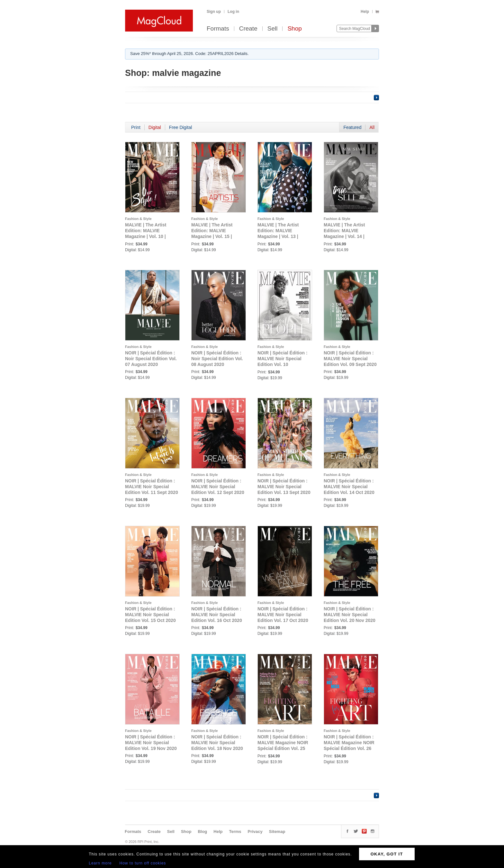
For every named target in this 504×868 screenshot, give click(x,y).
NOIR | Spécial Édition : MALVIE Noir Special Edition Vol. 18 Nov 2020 (217, 743)
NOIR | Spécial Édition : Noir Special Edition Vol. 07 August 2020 (151, 359)
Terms (235, 831)
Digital (155, 127)
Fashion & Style (138, 219)
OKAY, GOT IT (387, 854)
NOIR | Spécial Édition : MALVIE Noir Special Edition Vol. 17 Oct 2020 (283, 615)
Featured (352, 127)
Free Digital (181, 127)
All (372, 127)
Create (248, 29)
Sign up (214, 12)
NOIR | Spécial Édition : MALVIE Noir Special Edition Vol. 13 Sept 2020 (284, 487)
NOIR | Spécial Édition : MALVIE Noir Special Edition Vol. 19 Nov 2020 (151, 743)
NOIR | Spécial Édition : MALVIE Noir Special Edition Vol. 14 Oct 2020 (349, 487)
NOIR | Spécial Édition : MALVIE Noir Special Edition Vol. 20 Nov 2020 (350, 615)
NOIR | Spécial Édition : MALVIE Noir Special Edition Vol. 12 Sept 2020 (218, 487)
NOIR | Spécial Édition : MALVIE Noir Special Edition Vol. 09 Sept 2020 (350, 359)
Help (365, 12)
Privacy (255, 831)
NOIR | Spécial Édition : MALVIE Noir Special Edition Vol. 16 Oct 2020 (217, 615)
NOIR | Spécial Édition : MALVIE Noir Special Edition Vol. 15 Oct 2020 (150, 615)
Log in (233, 12)
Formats (218, 29)
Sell (273, 29)
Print (136, 127)
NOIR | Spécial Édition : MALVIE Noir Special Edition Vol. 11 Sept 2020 (152, 487)
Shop (294, 29)
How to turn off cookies (143, 863)
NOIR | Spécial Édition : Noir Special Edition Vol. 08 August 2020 (217, 359)
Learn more (100, 863)
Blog (202, 831)
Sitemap (277, 831)
